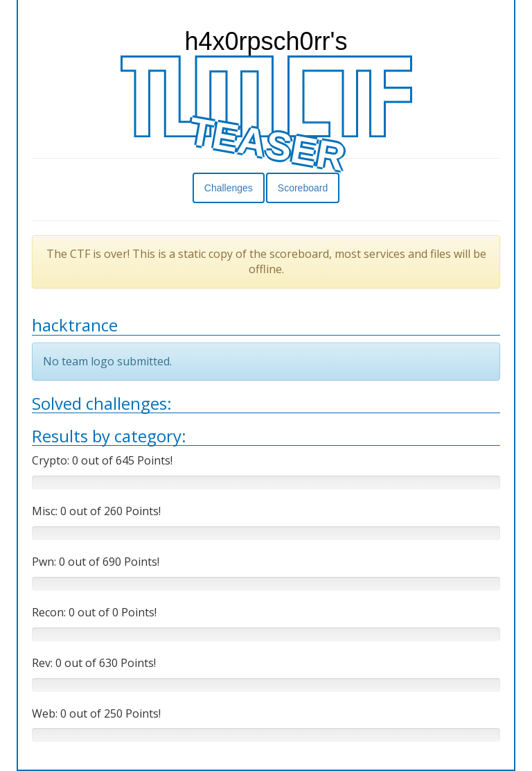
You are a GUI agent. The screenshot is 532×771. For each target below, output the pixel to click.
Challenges (229, 188)
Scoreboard (303, 188)
